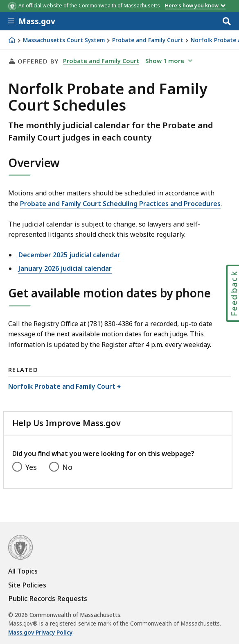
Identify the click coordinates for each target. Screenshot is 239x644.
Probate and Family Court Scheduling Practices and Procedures (120, 204)
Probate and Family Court (148, 40)
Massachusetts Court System (64, 40)
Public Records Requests (48, 599)
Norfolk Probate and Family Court (62, 386)
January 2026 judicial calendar (65, 268)
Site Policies (27, 585)
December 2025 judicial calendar (69, 255)
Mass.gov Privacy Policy (40, 633)
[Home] (12, 40)
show (166, 61)
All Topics (23, 571)
